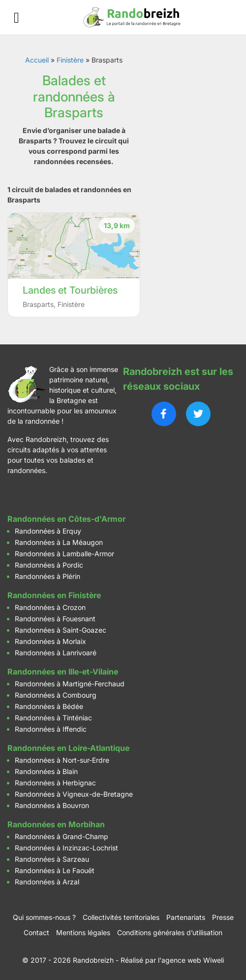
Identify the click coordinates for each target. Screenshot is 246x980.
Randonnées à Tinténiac (53, 718)
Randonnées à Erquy (48, 531)
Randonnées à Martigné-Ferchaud (70, 684)
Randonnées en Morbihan (56, 824)
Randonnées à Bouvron (52, 805)
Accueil (37, 60)
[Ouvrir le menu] (16, 17)
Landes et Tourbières (70, 290)
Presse (223, 917)
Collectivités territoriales (121, 917)
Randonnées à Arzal (47, 882)
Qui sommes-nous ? (44, 917)
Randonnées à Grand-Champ (61, 836)
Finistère (70, 60)
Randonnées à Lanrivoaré (56, 653)
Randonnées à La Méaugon (59, 542)
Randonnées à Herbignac (55, 783)
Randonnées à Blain (46, 771)
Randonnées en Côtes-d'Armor (66, 519)
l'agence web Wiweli (191, 960)
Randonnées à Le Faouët (55, 870)
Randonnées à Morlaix (50, 641)
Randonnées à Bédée (49, 706)
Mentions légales (83, 932)
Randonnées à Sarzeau (52, 859)
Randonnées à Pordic (49, 565)
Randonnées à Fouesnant (55, 619)
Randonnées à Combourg (56, 695)
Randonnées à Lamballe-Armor (64, 554)
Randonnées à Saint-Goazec (61, 630)
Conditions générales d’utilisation (170, 932)
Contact (36, 932)
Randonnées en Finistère (54, 595)
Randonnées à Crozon (50, 607)
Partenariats (186, 917)
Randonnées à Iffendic (51, 729)
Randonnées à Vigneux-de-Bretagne (74, 794)
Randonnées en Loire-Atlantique (68, 748)
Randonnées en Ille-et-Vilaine (63, 672)
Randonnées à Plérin (47, 576)
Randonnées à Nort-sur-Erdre (62, 760)
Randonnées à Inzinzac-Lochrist (66, 848)
